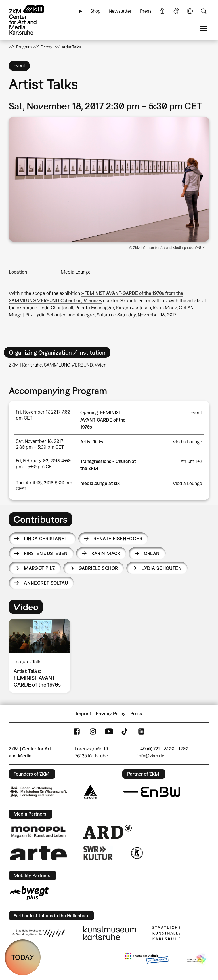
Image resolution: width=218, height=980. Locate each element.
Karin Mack (106, 553)
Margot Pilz (39, 568)
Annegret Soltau (46, 583)
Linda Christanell (47, 539)
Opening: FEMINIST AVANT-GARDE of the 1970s (103, 420)
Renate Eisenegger (118, 539)
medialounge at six (100, 483)
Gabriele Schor (98, 568)
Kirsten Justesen (46, 553)
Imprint (84, 714)
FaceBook (77, 732)
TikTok (125, 732)
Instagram (93, 732)
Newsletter (120, 11)
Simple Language (162, 11)
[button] (109, 179)
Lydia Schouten (162, 568)
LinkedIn (141, 732)
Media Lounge (76, 272)
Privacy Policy (111, 714)
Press (146, 11)
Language (190, 11)
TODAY (23, 957)
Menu (204, 29)
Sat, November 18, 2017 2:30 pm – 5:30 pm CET (40, 444)
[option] (42, 656)
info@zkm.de (151, 756)
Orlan (152, 553)
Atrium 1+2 (191, 461)
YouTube (109, 732)
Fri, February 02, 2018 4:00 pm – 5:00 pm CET (43, 464)
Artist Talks (92, 442)
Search (204, 11)
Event (196, 412)
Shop (96, 11)
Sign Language (176, 11)
